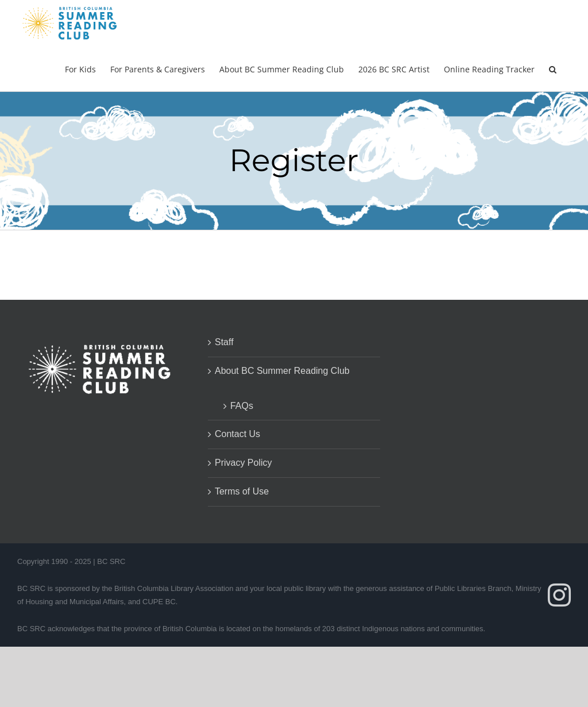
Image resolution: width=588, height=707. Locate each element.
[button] (553, 68)
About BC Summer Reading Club (282, 371)
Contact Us (237, 434)
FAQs (242, 406)
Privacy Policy (243, 463)
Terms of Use (242, 491)
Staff (224, 342)
